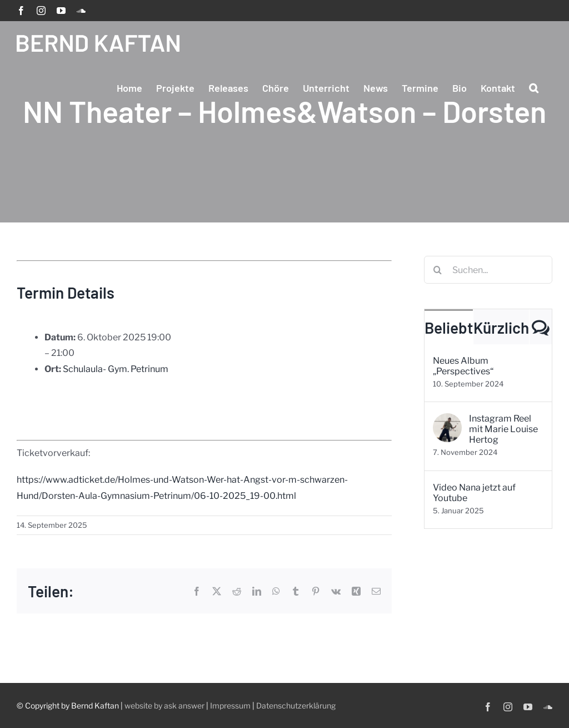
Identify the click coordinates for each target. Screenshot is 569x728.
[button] (534, 88)
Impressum (230, 705)
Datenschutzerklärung (296, 705)
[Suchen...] (488, 270)
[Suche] (438, 270)
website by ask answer (164, 705)
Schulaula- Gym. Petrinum (116, 369)
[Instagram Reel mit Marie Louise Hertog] (447, 421)
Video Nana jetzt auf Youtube (474, 493)
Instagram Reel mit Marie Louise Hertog (503, 429)
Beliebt (449, 328)
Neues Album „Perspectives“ (463, 366)
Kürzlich (501, 328)
